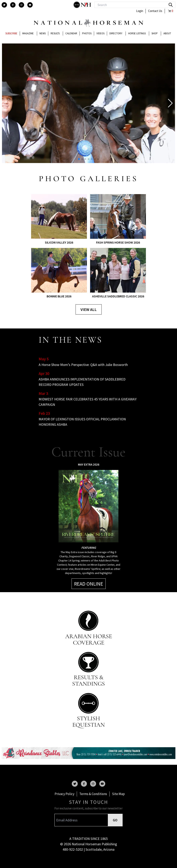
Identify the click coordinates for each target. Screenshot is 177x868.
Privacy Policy (64, 794)
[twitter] (4, 5)
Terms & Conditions (93, 794)
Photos (87, 33)
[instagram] (21, 5)
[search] (171, 5)
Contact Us (155, 11)
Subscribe (11, 33)
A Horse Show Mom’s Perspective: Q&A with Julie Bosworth (83, 365)
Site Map (118, 794)
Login (140, 11)
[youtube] (30, 5)
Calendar (71, 33)
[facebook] (13, 5)
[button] (170, 103)
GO (115, 820)
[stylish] (77, 5)
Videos (100, 33)
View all (89, 309)
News (43, 33)
